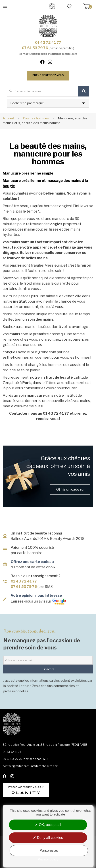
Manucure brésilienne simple (28, 173)
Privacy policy (48, 859)
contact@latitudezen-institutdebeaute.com (48, 54)
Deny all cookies (48, 838)
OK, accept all (48, 825)
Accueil (8, 118)
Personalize (49, 851)
